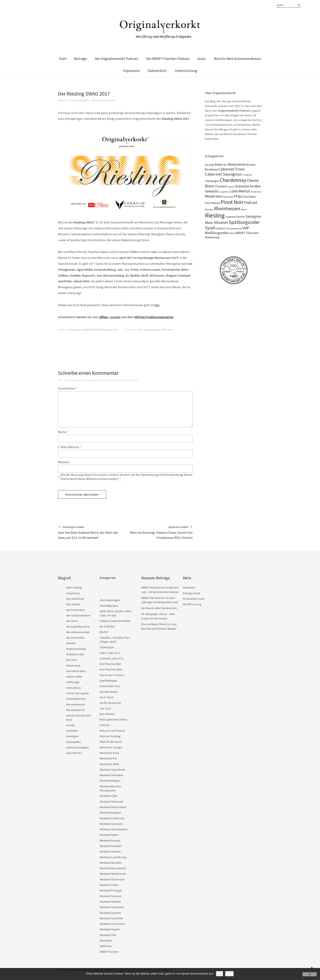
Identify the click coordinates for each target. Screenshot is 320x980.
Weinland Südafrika (111, 918)
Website (64, 462)
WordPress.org (192, 604)
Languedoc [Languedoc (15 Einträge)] (224, 192)
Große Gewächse (110, 703)
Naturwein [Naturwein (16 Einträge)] (228, 197)
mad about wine (76, 671)
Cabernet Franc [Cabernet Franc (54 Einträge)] (232, 169)
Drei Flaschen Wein (111, 669)
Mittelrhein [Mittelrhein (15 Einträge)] (256, 192)
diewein (71, 643)
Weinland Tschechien (112, 924)
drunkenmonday (76, 649)
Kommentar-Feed (194, 599)
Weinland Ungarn (110, 929)
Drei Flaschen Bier (111, 664)
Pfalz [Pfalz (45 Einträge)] (238, 196)
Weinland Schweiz (111, 896)
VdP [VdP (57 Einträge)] (246, 228)
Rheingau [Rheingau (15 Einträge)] (209, 210)
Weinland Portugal (111, 890)
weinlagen (72, 736)
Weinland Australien (112, 775)
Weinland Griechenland (113, 829)
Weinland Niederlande (113, 874)
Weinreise (106, 946)
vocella (71, 725)
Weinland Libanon (110, 851)
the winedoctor (76, 710)
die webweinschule (78, 632)
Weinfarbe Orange (111, 747)
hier (157, 305)
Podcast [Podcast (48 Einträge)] (251, 202)
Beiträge (80, 59)
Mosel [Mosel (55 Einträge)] (210, 196)
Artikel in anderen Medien (115, 621)
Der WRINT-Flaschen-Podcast (168, 59)
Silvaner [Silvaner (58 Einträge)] (221, 222)
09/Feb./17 (63, 100)
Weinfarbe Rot (108, 758)
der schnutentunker (78, 615)
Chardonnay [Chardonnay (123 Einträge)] (233, 180)
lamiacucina (73, 665)
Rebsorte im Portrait (112, 731)
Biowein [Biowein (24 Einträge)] (251, 165)
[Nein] (310, 974)
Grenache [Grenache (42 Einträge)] (242, 186)
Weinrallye (106, 940)
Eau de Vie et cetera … (113, 675)
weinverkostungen (78, 747)
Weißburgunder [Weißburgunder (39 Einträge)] (217, 233)
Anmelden (189, 587)
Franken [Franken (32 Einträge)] (221, 186)
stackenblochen (76, 699)
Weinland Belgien (110, 781)
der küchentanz (76, 610)
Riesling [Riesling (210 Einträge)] (215, 215)
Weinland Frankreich (112, 818)
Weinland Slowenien (112, 907)
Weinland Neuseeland (113, 868)
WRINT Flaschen (109, 952)
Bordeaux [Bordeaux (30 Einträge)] (211, 169)
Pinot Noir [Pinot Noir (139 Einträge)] (232, 202)
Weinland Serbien (110, 902)
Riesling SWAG (159, 330)
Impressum (131, 71)
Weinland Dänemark (112, 802)
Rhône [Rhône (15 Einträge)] (244, 210)
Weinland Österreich (112, 879)
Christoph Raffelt (81, 100)
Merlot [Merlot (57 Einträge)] (244, 191)
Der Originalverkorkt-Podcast (116, 59)
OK (219, 974)
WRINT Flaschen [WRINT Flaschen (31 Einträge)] (247, 233)
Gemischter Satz (110, 686)
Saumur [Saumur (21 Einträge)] (241, 217)
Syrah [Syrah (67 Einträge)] (210, 228)
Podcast (105, 725)
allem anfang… (75, 587)
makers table (74, 676)
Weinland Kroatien (111, 846)
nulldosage (73, 682)
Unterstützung (186, 71)
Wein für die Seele (111, 742)
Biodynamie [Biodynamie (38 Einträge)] (237, 164)
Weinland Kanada (110, 840)
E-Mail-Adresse (69, 447)
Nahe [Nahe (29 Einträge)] (219, 196)
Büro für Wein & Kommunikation (237, 59)
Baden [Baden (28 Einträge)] (219, 164)
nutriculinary (74, 688)
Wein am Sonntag (110, 736)
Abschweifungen (110, 600)
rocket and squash (77, 693)
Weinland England (110, 813)
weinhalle (72, 731)
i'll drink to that (75, 654)
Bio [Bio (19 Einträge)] (226, 165)
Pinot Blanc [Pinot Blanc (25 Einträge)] (249, 197)
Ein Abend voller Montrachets (159, 608)
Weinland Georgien (111, 824)
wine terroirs (74, 753)
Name (63, 432)
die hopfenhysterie (78, 627)
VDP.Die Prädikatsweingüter (154, 317)
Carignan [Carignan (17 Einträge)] (247, 175)
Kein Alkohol (107, 714)
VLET (170, 330)
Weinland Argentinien (112, 770)
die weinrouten (75, 638)
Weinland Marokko (111, 863)
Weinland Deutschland (108, 330)
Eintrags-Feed (191, 593)
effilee (103, 317)
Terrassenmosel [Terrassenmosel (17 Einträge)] (234, 229)
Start (63, 59)
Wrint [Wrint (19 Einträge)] (232, 233)
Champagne (107, 647)
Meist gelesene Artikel (113, 719)
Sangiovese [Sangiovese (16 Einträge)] (231, 217)
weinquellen (73, 742)
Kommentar (68, 388)
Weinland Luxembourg (113, 857)
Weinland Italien (109, 835)
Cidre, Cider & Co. (110, 653)
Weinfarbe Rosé (109, 753)
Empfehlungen (108, 681)
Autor (202, 59)
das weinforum (75, 599)
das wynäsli (73, 604)
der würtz (72, 621)
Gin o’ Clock (107, 697)
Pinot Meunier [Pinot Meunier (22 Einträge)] (213, 203)
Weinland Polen (109, 885)
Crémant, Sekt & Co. (112, 658)
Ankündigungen (75, 330)
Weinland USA (108, 935)
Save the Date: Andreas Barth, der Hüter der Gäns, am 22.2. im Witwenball (92, 532)
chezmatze (73, 593)
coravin (115, 317)
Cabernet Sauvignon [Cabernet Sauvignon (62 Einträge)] (223, 174)
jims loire (72, 660)
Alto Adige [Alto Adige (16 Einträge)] (209, 165)
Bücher (104, 632)
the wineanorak (76, 704)
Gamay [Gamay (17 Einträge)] (231, 187)
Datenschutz (157, 71)
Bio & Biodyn (107, 626)
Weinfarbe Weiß (90, 330)
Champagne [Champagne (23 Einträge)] (212, 181)
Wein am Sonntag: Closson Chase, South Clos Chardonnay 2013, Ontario (159, 532)
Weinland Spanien (110, 913)
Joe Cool (105, 708)
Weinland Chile (108, 796)
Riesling (148, 330)
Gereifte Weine (109, 692)
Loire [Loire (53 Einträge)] (234, 191)
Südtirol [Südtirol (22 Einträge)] (221, 228)
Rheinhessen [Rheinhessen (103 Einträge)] (227, 208)
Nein (229, 974)
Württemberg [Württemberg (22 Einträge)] (212, 237)
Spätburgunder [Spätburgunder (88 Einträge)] (244, 222)
